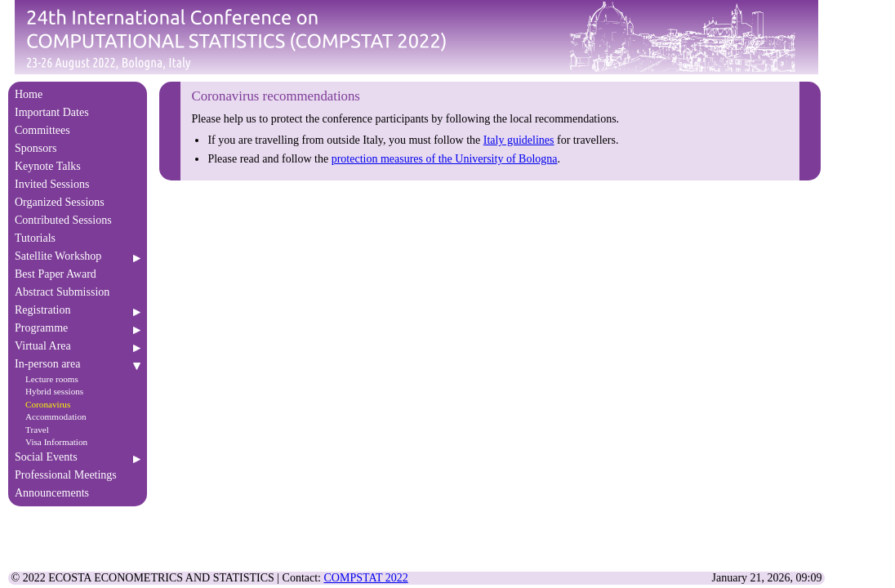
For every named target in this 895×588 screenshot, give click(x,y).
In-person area (78, 364)
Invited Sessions (78, 184)
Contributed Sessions (78, 220)
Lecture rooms (52, 379)
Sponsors (78, 148)
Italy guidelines (519, 140)
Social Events (78, 457)
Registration (78, 310)
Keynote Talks (78, 166)
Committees (78, 130)
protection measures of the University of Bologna (445, 159)
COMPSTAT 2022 (366, 578)
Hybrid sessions (54, 391)
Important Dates (78, 112)
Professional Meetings (78, 475)
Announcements (78, 493)
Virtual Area (78, 346)
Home (78, 94)
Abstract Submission (78, 292)
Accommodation (56, 416)
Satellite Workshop (78, 256)
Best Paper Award (78, 274)
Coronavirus (48, 404)
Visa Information (56, 442)
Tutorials (78, 238)
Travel (37, 430)
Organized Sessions (78, 202)
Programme (78, 328)
